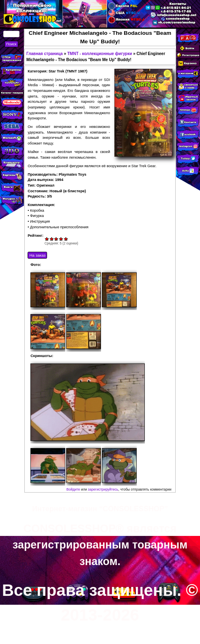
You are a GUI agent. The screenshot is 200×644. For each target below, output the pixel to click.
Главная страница (45, 54)
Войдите (73, 489)
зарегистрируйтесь (103, 489)
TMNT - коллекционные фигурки (100, 54)
